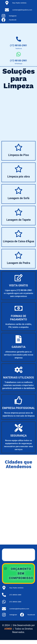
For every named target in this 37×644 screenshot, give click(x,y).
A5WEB (8, 629)
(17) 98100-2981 (18, 45)
